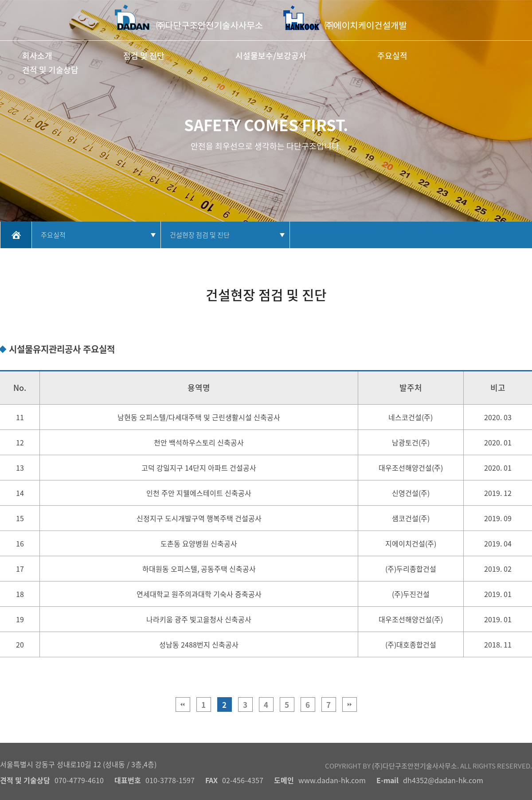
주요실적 (392, 56)
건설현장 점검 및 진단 (200, 235)
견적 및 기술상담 (50, 70)
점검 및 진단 (144, 56)
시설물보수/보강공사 (271, 56)
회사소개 (37, 56)
